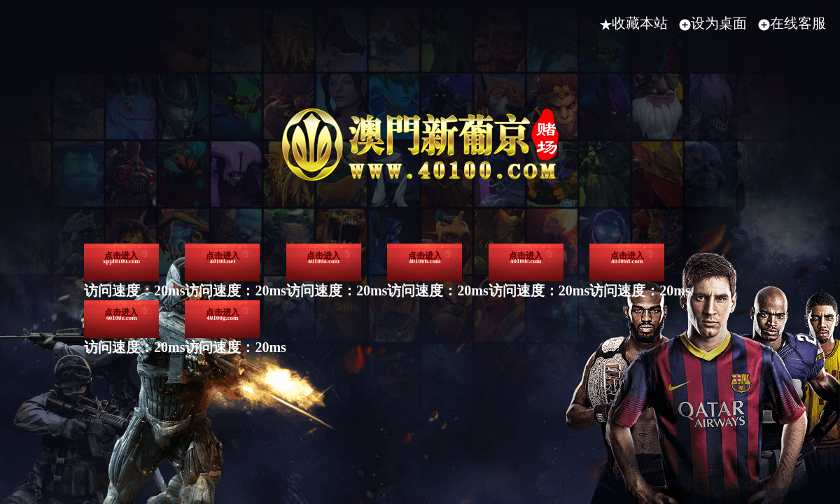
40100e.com (500, 393)
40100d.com (334, 393)
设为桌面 (713, 23)
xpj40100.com (167, 290)
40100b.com (667, 290)
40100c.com (167, 393)
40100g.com (667, 393)
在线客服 (792, 23)
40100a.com (500, 290)
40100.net (334, 290)
